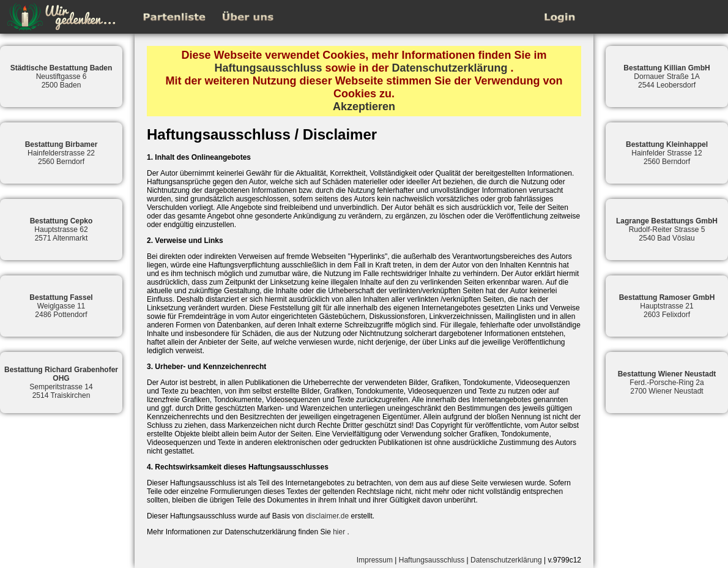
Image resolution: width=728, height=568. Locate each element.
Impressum (375, 560)
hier (339, 532)
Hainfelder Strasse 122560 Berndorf (667, 153)
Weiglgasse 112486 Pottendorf (61, 306)
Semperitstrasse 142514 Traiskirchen (61, 383)
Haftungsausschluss (268, 68)
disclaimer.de (327, 516)
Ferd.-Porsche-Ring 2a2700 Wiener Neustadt (667, 383)
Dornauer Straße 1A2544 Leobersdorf (667, 77)
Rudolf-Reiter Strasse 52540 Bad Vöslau (667, 230)
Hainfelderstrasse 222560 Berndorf (61, 153)
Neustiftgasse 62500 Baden (61, 77)
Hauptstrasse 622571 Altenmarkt (61, 230)
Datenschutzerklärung (450, 68)
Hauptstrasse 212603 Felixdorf (667, 306)
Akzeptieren (364, 106)
